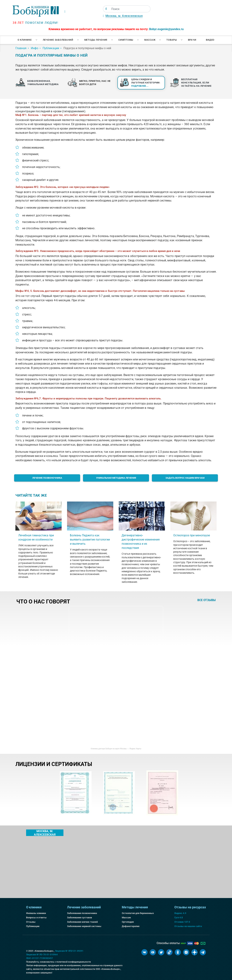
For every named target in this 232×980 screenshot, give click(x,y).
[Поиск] (106, 9)
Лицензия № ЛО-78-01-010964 (42, 955)
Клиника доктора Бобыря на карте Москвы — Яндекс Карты (116, 749)
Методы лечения (96, 40)
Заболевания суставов (79, 918)
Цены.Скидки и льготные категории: (146, 83)
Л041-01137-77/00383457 (40, 958)
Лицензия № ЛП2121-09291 (69, 951)
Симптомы (126, 40)
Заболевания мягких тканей (82, 922)
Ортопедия (128, 922)
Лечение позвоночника (47, 478)
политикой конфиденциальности (74, 962)
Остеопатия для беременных (138, 913)
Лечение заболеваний (58, 40)
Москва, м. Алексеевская (124, 16)
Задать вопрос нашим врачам (185, 478)
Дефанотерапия (131, 926)
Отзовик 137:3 (182, 922)
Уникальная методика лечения (116, 478)
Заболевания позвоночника (82, 913)
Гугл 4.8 (179, 918)
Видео (210, 40)
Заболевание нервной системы (84, 926)
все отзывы (207, 600)
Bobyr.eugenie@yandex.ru (166, 29)
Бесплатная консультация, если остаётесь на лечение (196, 83)
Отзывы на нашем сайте (188, 926)
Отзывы (31, 922)
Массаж (150, 40)
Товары (172, 40)
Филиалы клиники (36, 913)
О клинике (25, 40)
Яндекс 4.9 (180, 913)
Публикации (33, 926)
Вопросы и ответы (36, 918)
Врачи (192, 40)
